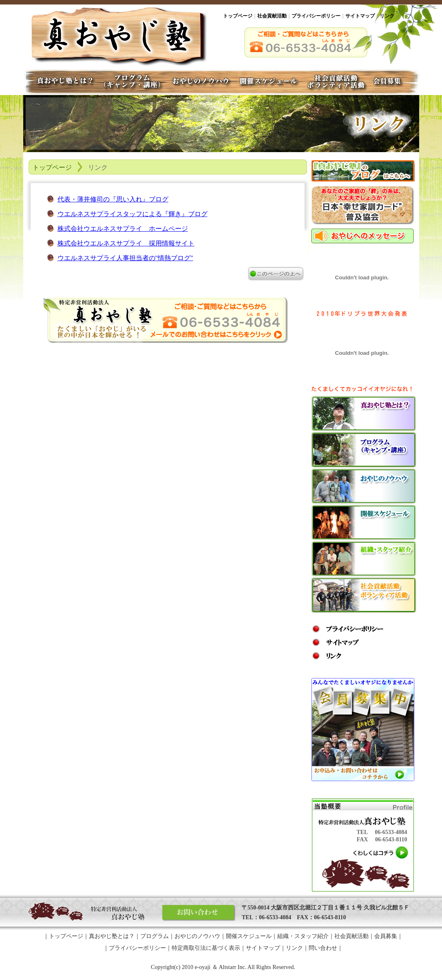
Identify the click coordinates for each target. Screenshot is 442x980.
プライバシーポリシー (316, 16)
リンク (387, 16)
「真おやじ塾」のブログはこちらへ (363, 171)
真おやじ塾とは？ (364, 414)
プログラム (364, 450)
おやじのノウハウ (364, 486)
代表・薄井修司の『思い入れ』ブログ (113, 199)
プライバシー (348, 629)
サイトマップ (360, 16)
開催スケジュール (364, 522)
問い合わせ (323, 948)
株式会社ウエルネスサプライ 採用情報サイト (126, 243)
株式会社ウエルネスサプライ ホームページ (123, 229)
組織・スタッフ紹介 (364, 559)
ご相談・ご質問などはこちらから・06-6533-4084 (308, 42)
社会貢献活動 (272, 16)
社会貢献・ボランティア (336, 82)
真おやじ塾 (118, 35)
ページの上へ (276, 274)
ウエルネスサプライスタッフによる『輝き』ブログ (133, 214)
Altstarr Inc (232, 967)
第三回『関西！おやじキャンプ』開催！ (363, 205)
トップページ (238, 16)
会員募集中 (363, 730)
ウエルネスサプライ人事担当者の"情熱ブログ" (125, 258)
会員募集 (395, 82)
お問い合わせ (199, 913)
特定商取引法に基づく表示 (206, 948)
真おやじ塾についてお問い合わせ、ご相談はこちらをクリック (166, 321)
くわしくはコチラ (381, 853)
